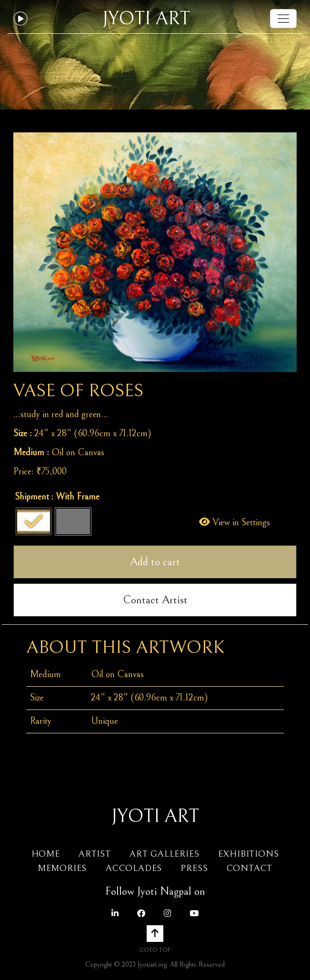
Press (194, 868)
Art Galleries (164, 854)
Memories (64, 868)
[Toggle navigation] (283, 19)
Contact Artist (155, 600)
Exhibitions (249, 854)
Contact (250, 868)
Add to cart (155, 562)
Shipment (32, 497)
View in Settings (235, 523)
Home (46, 854)
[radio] (34, 521)
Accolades (134, 868)
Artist (95, 854)
